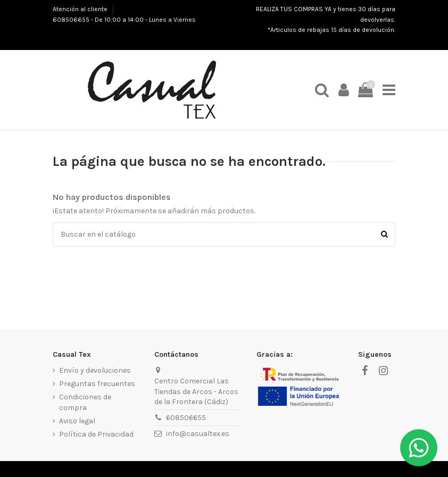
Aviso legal (77, 421)
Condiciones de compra (85, 402)
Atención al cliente (81, 9)
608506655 (186, 418)
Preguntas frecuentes (97, 384)
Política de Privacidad (96, 434)
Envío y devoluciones (95, 370)
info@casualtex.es (198, 434)
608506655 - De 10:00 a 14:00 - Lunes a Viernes (124, 20)
